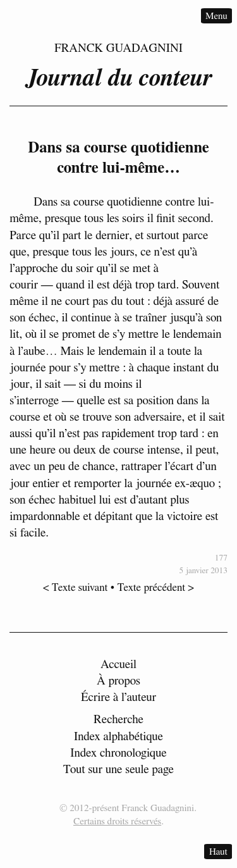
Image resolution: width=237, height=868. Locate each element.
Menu (216, 15)
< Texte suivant (75, 587)
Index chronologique (118, 753)
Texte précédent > (156, 587)
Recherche (118, 720)
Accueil (118, 665)
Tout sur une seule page (118, 770)
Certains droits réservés (117, 821)
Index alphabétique (118, 737)
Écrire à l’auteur (118, 697)
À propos (118, 681)
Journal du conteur (119, 78)
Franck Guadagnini (118, 48)
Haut (218, 851)
